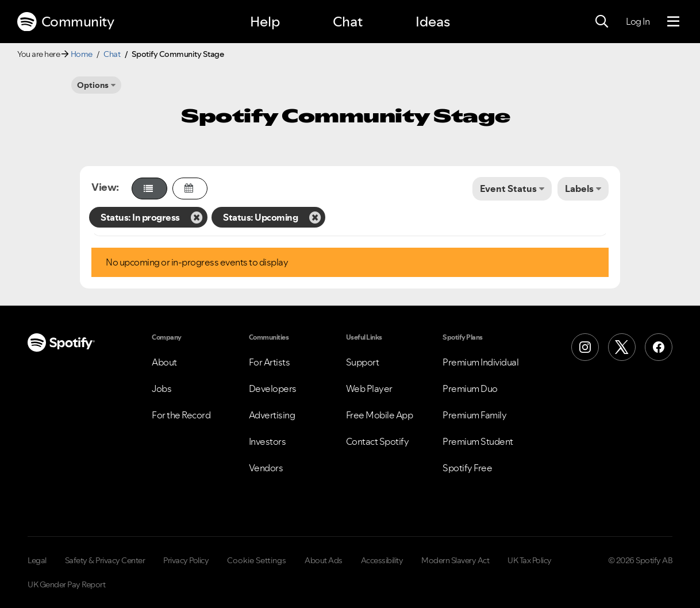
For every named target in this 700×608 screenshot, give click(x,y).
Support (363, 362)
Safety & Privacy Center (105, 560)
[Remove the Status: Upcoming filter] (315, 217)
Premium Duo (470, 388)
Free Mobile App (380, 415)
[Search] (602, 22)
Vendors (266, 468)
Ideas (433, 22)
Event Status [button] (508, 188)
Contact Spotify (378, 441)
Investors (268, 441)
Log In (638, 21)
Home (82, 54)
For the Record (181, 415)
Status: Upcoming (260, 217)
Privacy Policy (186, 560)
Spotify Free (467, 468)
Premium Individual (480, 362)
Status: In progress (140, 217)
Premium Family (474, 415)
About (164, 362)
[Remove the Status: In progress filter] (197, 217)
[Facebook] (659, 347)
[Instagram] (585, 347)
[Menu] (673, 22)
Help (265, 22)
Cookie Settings (257, 560)
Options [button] (93, 85)
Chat (348, 22)
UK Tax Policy (530, 560)
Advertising (272, 415)
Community (66, 22)
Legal (37, 560)
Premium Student (478, 441)
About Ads (324, 560)
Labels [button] (579, 188)
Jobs (161, 388)
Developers (273, 388)
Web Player (369, 388)
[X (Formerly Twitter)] (622, 347)
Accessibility (382, 560)
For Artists (270, 362)
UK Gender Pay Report (66, 584)
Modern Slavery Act (455, 560)
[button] (149, 188)
